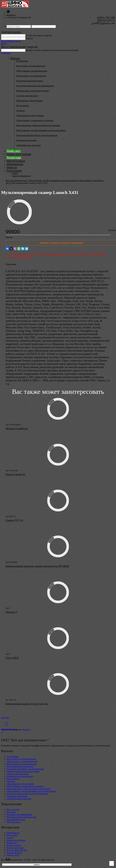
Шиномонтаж (15, 164)
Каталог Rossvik (14, 853)
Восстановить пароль (11, 41)
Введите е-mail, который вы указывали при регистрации (52, 50)
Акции (10, 838)
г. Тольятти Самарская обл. (19, 17)
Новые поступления (19, 154)
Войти (4, 44)
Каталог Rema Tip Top (17, 850)
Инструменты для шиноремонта (31, 76)
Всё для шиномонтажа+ (17, 181)
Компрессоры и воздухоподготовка (33, 91)
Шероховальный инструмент (30, 81)
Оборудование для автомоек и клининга (35, 120)
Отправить (6, 53)
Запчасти (20, 111)
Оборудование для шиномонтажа (32, 71)
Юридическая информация (19, 814)
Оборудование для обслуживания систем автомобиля (41, 130)
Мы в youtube (13, 810)
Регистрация (14, 170)
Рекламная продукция (26, 140)
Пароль (29, 38)
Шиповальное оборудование (29, 101)
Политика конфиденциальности (21, 817)
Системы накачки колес (27, 96)
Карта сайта (12, 835)
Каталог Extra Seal (15, 848)
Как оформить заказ (16, 819)
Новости (12, 167)
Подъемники (22, 61)
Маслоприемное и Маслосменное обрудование (38, 125)
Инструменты (23, 106)
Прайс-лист (14, 151)
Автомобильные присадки (28, 145)
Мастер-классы (16, 161)
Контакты (11, 15)
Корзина (58, 721)
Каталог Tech (13, 855)
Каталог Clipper (14, 845)
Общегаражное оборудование (30, 116)
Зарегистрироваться (21, 176)
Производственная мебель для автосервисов (37, 135)
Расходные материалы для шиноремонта (35, 86)
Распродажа (14, 157)
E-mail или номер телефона (39, 35)
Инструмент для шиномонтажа (31, 66)
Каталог (16, 58)
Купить (9, 237)
